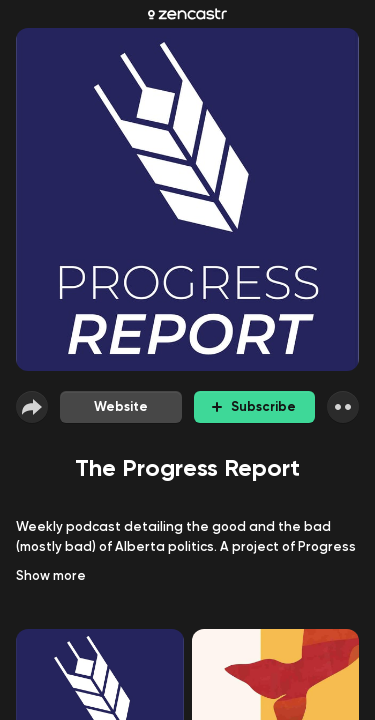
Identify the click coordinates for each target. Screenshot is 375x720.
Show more (51, 575)
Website (121, 406)
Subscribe (254, 406)
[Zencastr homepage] (187, 14)
